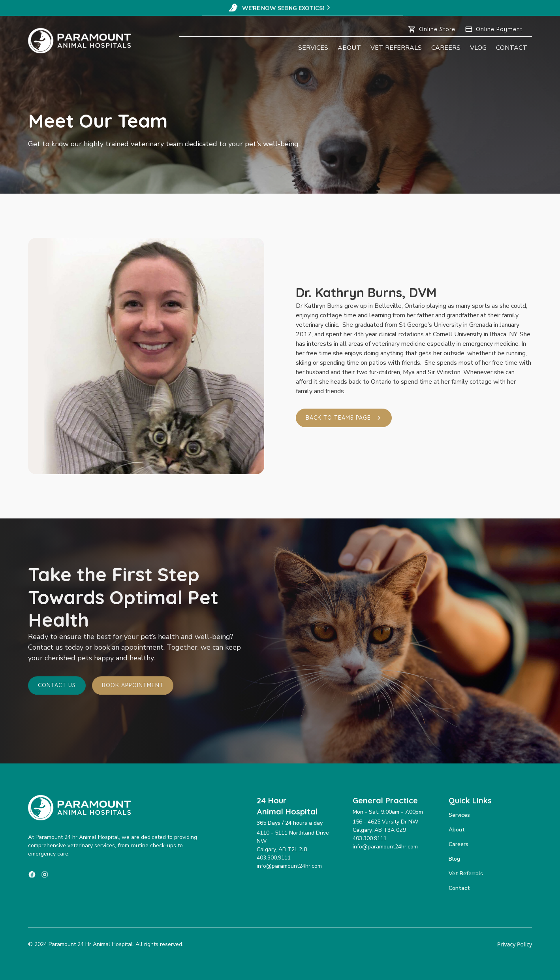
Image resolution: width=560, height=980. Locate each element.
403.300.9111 (274, 858)
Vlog (478, 48)
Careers (446, 48)
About (349, 48)
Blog (454, 859)
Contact (512, 48)
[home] (84, 41)
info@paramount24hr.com (289, 866)
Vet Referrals (396, 48)
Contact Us (57, 687)
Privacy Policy (515, 944)
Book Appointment (133, 687)
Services (313, 48)
